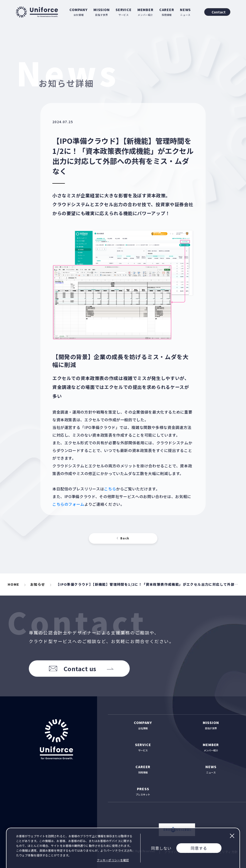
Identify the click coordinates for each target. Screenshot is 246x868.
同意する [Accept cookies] (199, 848)
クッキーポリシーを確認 (113, 860)
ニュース (185, 12)
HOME (14, 584)
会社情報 (79, 12)
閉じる (232, 836)
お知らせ (38, 584)
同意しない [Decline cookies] (161, 848)
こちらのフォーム (68, 504)
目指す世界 (102, 12)
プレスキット (143, 791)
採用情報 (167, 12)
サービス (124, 12)
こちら (110, 489)
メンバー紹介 (145, 12)
